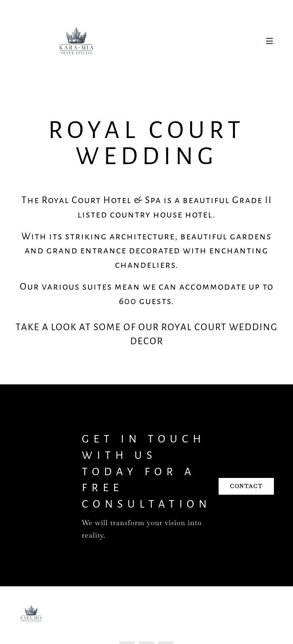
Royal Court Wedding (147, 143)
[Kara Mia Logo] (76, 13)
